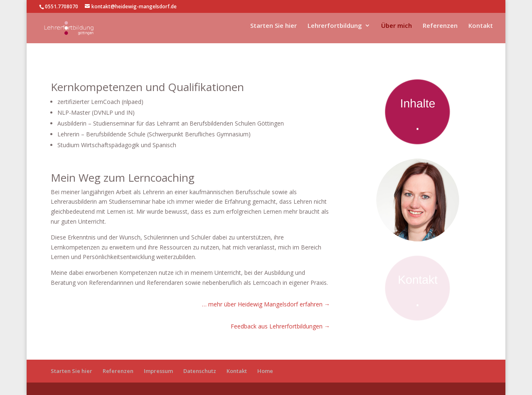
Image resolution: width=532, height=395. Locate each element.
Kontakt (481, 31)
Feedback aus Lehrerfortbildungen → (280, 326)
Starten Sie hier (273, 31)
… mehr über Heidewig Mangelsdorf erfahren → (266, 304)
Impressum (158, 371)
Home (265, 371)
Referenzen (440, 31)
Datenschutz (200, 371)
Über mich (397, 31)
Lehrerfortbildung (335, 31)
